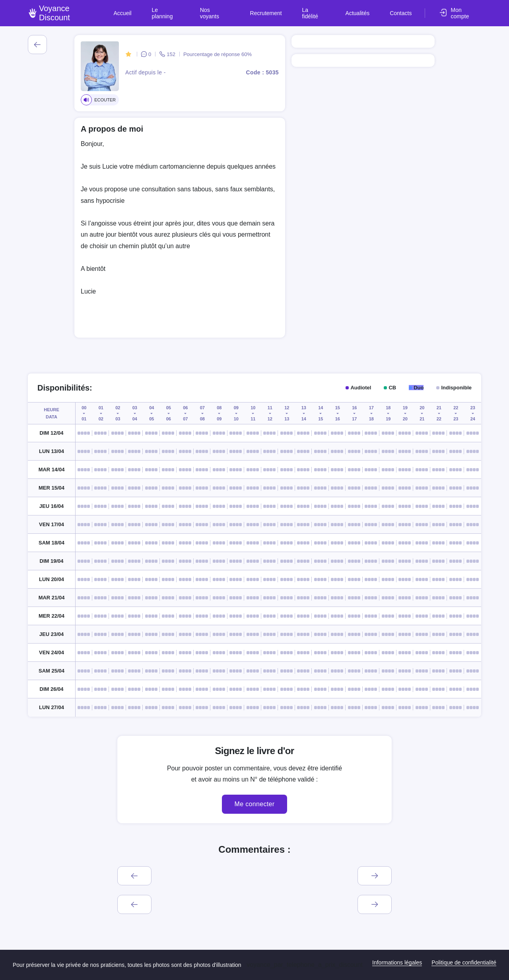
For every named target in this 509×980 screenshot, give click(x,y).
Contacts (403, 10)
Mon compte (466, 10)
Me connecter (255, 804)
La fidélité (328, 10)
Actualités (366, 10)
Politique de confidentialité (464, 962)
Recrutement (287, 10)
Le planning (199, 10)
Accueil (162, 10)
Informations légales (397, 962)
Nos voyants (242, 10)
